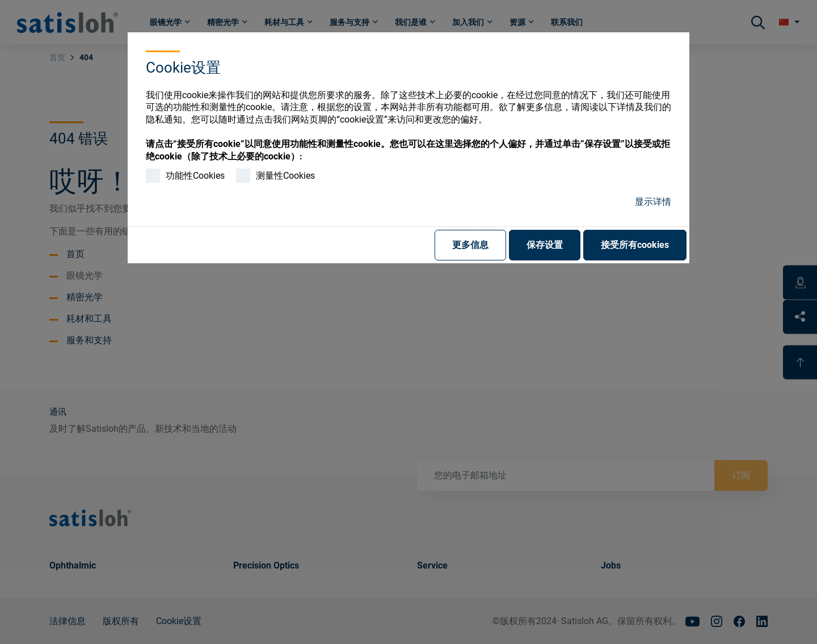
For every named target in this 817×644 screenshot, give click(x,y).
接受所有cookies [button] (635, 245)
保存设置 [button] (545, 245)
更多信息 (470, 245)
